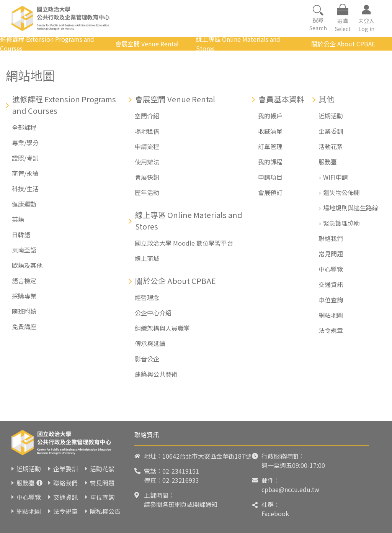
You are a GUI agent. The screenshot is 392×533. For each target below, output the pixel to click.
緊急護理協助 (341, 223)
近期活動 (331, 116)
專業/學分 (25, 143)
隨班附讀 (24, 311)
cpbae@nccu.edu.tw (290, 489)
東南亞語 (24, 250)
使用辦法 (147, 162)
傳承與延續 (150, 343)
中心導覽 (331, 269)
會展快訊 (147, 177)
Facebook (275, 513)
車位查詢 (331, 300)
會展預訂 (270, 192)
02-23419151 (181, 471)
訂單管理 (270, 146)
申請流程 (147, 146)
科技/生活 (25, 189)
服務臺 (328, 162)
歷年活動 (147, 192)
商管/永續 (25, 173)
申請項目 (270, 177)
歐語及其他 (27, 265)
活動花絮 (331, 146)
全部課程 (24, 127)
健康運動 (24, 204)
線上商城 (147, 258)
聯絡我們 (331, 238)
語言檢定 (24, 280)
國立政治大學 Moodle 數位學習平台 (184, 243)
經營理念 (147, 297)
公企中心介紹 (153, 313)
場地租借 (147, 131)
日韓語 (21, 235)
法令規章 (331, 330)
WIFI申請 (336, 177)
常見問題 (331, 254)
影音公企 (147, 359)
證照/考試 (25, 158)
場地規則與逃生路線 (351, 208)
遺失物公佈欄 (341, 192)
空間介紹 (147, 116)
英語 (18, 219)
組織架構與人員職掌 (162, 328)
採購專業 (24, 296)
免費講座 (24, 326)
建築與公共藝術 (156, 374)
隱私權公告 (105, 511)
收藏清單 (270, 131)
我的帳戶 (270, 116)
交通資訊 (331, 284)
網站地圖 (331, 315)
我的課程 (270, 162)
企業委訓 (331, 131)
